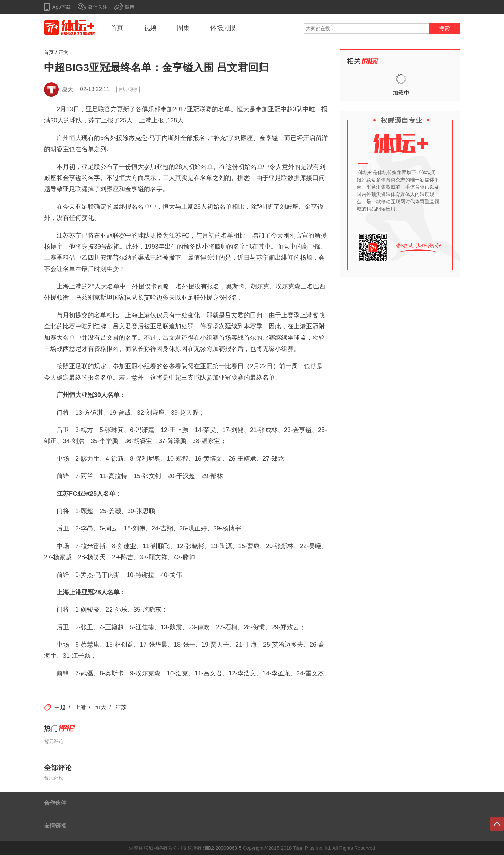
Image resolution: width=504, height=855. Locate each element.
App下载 (62, 7)
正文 (63, 52)
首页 (117, 28)
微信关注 (98, 7)
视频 (150, 28)
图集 (183, 28)
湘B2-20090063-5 (222, 848)
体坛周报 (223, 28)
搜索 (444, 29)
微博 (130, 7)
